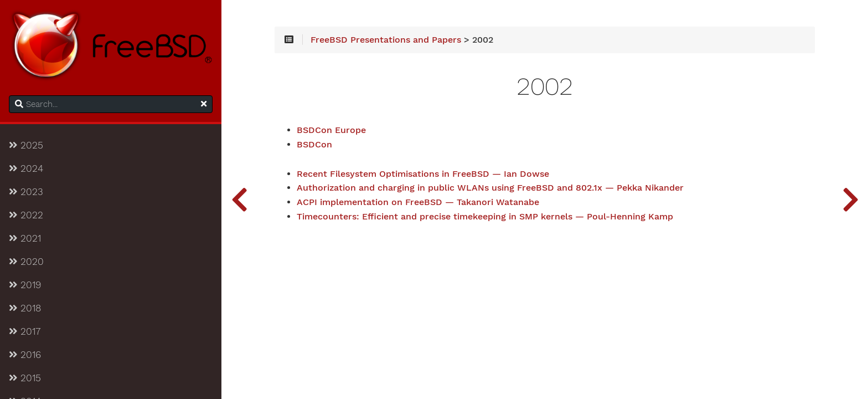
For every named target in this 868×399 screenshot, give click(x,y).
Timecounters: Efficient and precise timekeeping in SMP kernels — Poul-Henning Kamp (485, 217)
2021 (25, 238)
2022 (26, 215)
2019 (25, 285)
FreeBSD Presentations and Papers (386, 40)
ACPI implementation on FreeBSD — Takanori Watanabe (418, 202)
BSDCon (314, 145)
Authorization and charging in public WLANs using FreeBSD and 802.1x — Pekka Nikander (490, 188)
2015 (25, 378)
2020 (26, 262)
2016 (25, 355)
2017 (25, 331)
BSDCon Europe (331, 130)
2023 (26, 192)
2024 (26, 168)
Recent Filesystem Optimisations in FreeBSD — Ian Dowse (423, 174)
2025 (26, 145)
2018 (25, 308)
